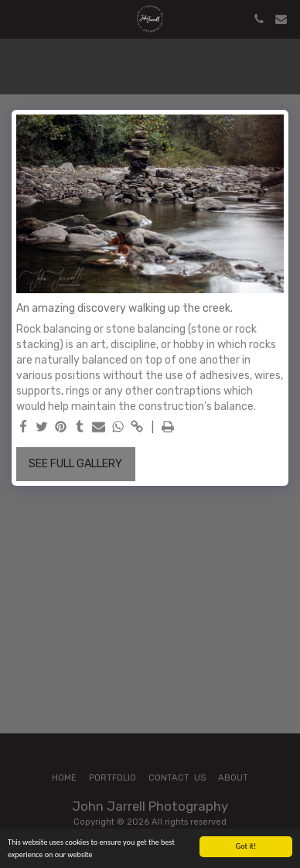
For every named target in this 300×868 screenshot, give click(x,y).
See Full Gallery (75, 464)
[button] (17, 19)
